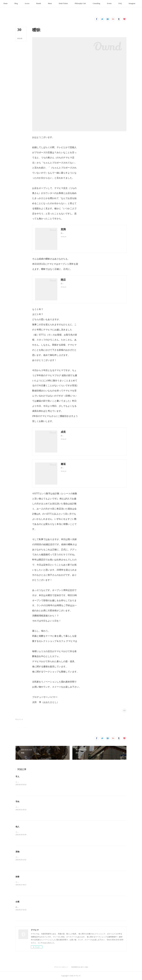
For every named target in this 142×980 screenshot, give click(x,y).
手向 (17, 802)
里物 (17, 852)
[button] (12, 4)
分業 (17, 902)
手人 (17, 777)
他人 (17, 827)
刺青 (17, 877)
